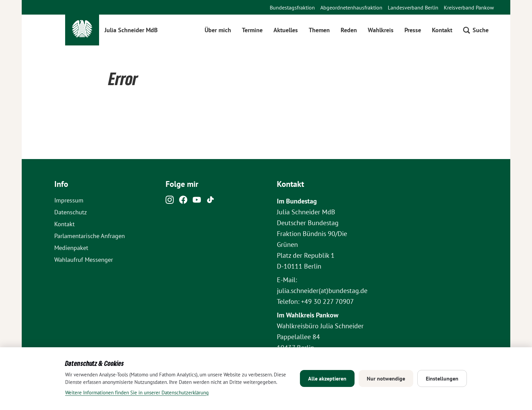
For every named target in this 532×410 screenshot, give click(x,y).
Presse (413, 30)
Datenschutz (71, 212)
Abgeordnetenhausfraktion (351, 7)
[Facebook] (183, 202)
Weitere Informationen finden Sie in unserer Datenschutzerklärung (137, 393)
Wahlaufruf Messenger (84, 260)
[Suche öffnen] (476, 30)
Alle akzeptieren (327, 378)
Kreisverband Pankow (469, 7)
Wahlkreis (381, 30)
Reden (349, 30)
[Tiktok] (210, 202)
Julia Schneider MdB (131, 30)
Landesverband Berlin (413, 7)
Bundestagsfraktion (292, 7)
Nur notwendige (386, 378)
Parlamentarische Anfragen (90, 236)
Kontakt (442, 30)
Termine (252, 30)
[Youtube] (197, 202)
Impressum (69, 200)
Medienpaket (71, 248)
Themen (319, 30)
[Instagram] (170, 202)
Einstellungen (442, 378)
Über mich (218, 30)
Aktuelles (286, 30)
